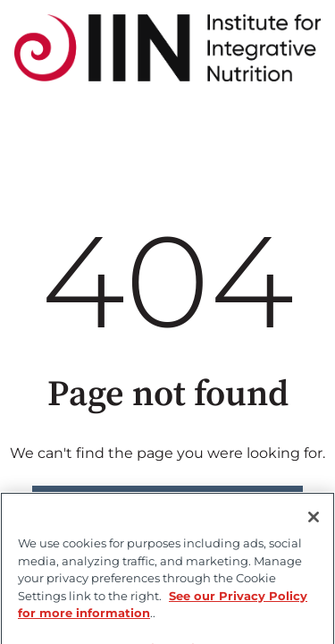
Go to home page (167, 503)
